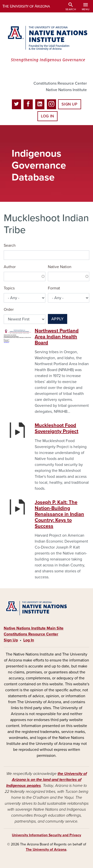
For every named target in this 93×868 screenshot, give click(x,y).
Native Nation (60, 267)
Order (9, 310)
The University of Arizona (46, 850)
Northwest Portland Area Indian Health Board (57, 337)
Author (10, 267)
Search (10, 245)
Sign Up (69, 104)
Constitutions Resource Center (60, 83)
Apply (58, 319)
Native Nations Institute (66, 90)
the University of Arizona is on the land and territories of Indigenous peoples (46, 780)
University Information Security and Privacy (46, 835)
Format (54, 288)
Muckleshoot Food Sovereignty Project (57, 428)
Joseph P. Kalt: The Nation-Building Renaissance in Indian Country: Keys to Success (59, 514)
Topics (9, 288)
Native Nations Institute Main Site (34, 628)
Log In (47, 116)
